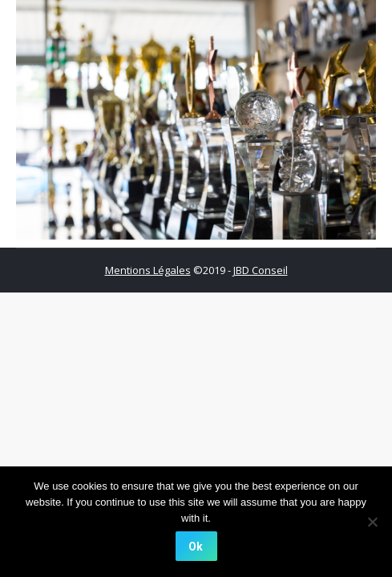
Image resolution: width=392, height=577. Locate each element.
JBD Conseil (261, 270)
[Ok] (196, 546)
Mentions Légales (148, 270)
